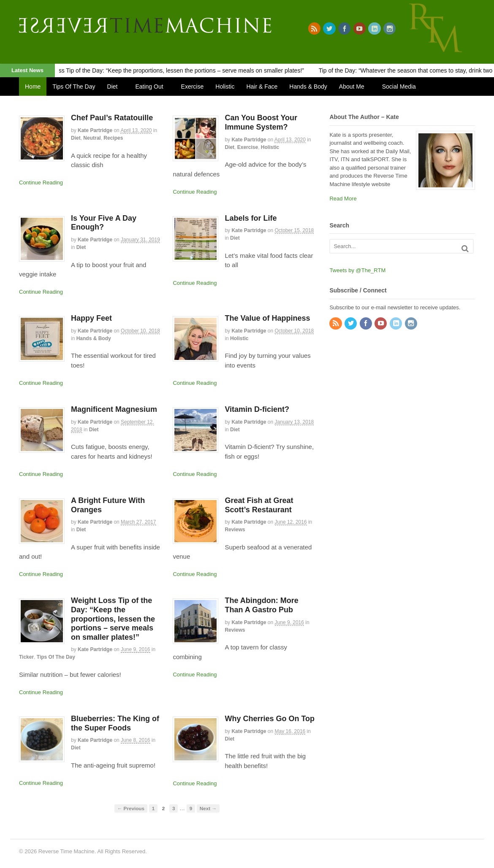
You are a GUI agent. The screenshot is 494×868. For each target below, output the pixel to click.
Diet (113, 87)
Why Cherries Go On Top (270, 719)
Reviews (235, 530)
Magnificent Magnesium (114, 409)
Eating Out (149, 87)
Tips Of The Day (74, 87)
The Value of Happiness (267, 318)
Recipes (113, 138)
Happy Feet (91, 318)
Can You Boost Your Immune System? (261, 122)
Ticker (26, 657)
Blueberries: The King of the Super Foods (115, 723)
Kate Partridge (95, 130)
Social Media (399, 87)
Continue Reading (41, 183)
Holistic (225, 87)
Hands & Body (308, 87)
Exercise (193, 87)
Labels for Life (251, 218)
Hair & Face (262, 87)
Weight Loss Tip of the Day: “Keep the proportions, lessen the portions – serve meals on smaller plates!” (171, 70)
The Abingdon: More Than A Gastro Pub (261, 605)
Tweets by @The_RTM (357, 270)
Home (33, 87)
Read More (343, 199)
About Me (352, 87)
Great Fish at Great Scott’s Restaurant (259, 505)
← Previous (131, 808)
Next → (208, 808)
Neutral (92, 138)
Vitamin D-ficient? (257, 409)
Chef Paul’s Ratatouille (112, 118)
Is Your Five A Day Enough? (104, 223)
